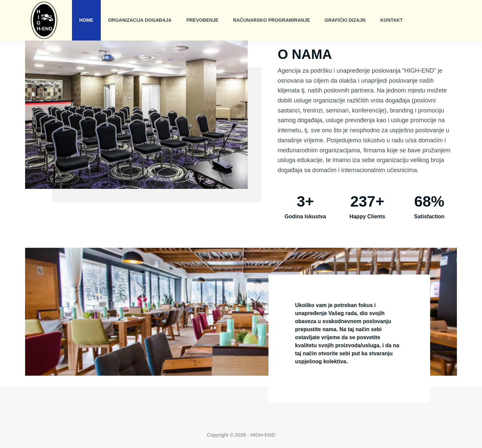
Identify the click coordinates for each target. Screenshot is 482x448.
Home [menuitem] (86, 20)
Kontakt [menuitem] (391, 20)
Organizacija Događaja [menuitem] (140, 20)
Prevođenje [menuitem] (203, 20)
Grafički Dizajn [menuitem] (345, 20)
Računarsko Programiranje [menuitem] (271, 20)
